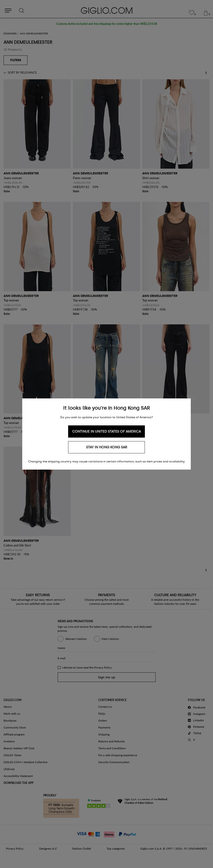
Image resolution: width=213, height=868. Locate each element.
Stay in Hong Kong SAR (107, 447)
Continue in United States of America (106, 431)
